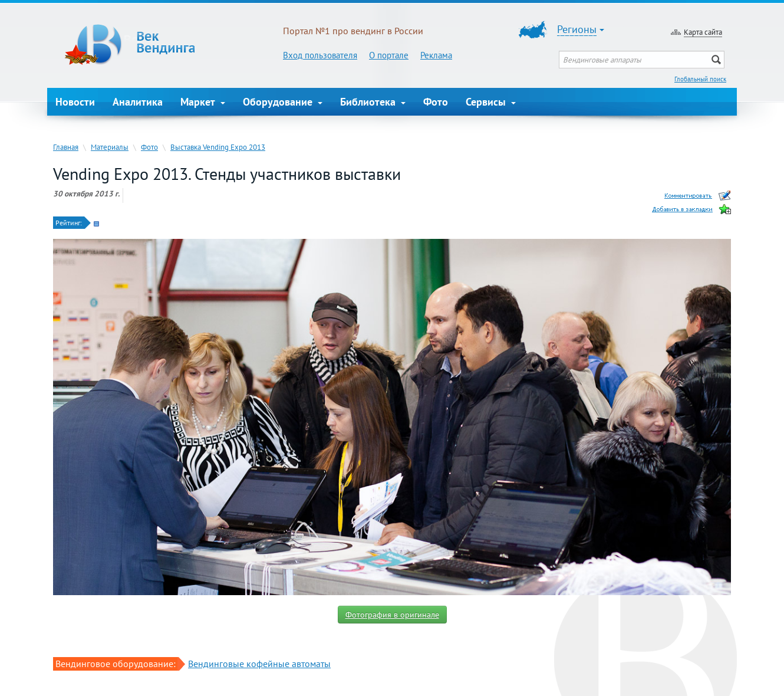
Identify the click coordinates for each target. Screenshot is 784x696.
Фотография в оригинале (392, 615)
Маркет (203, 102)
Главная (66, 147)
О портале (389, 55)
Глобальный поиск (700, 79)
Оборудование (283, 102)
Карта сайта (703, 32)
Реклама (436, 55)
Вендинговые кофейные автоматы (259, 664)
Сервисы (491, 102)
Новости (75, 102)
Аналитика (138, 102)
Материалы (110, 147)
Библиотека (373, 102)
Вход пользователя (320, 55)
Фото (436, 102)
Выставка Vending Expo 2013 (218, 147)
